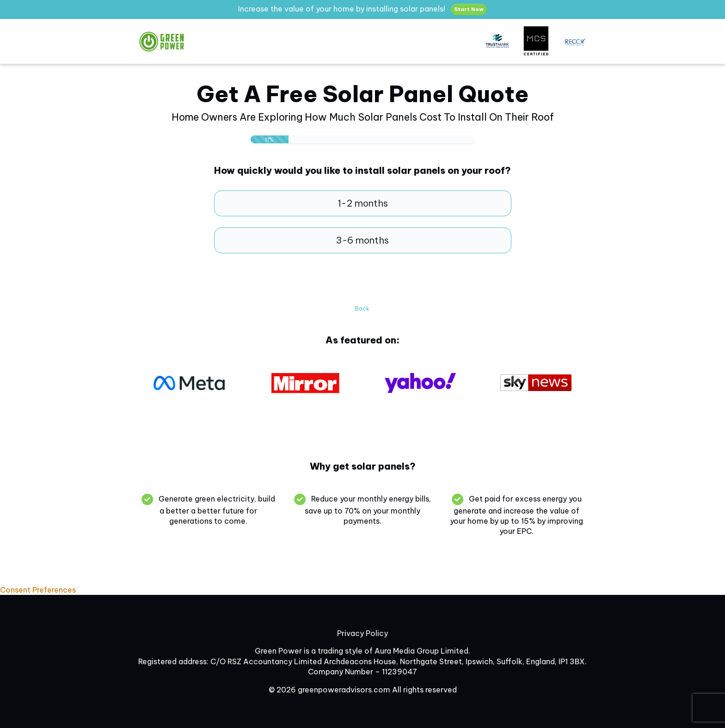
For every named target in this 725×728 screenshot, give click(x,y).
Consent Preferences (38, 590)
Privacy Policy (362, 633)
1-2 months (363, 203)
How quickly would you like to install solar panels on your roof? (362, 171)
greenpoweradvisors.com (344, 690)
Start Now (469, 9)
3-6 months (362, 240)
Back (362, 309)
